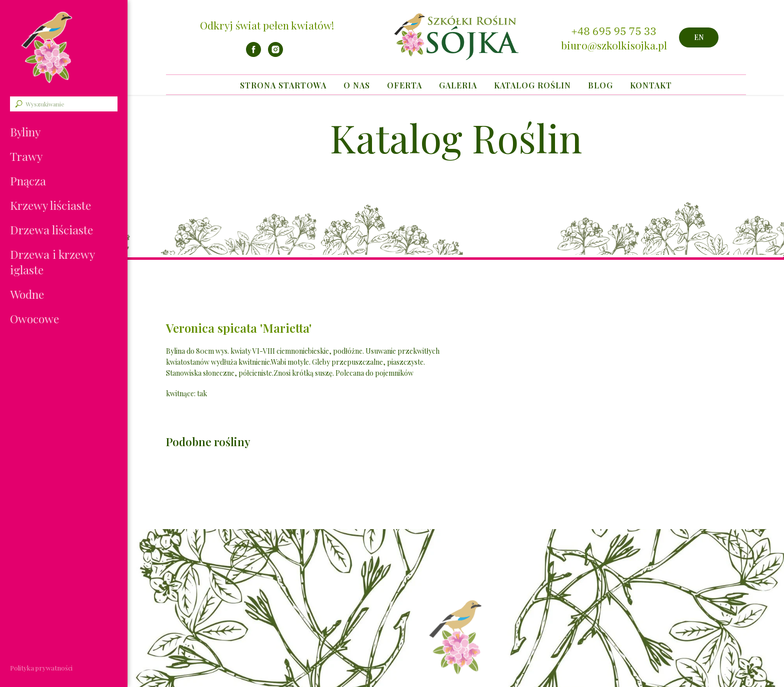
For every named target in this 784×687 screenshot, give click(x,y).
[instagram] (275, 54)
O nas (357, 85)
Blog (600, 85)
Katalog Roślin (532, 85)
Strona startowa (283, 85)
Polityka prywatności (41, 668)
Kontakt (651, 85)
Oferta (404, 85)
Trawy (26, 156)
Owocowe (34, 319)
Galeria (458, 85)
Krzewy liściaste (50, 205)
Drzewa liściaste (51, 230)
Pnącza (28, 181)
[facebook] (253, 54)
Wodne (27, 294)
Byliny (25, 132)
